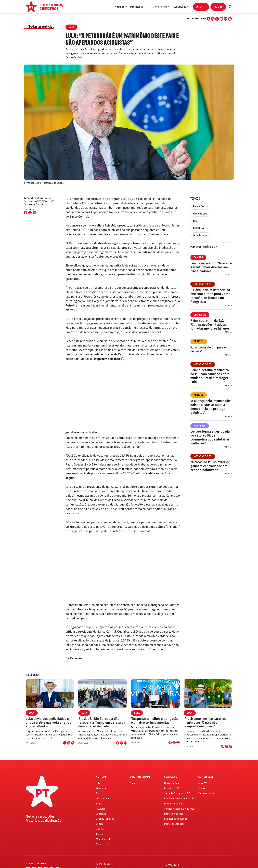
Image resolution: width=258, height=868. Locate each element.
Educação (101, 814)
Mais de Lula (32, 675)
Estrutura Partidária (174, 804)
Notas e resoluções (40, 816)
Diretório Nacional (173, 814)
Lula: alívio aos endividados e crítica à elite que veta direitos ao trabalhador (48, 722)
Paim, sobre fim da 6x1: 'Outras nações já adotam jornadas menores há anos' (210, 324)
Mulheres (200, 426)
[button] (121, 7)
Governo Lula (200, 214)
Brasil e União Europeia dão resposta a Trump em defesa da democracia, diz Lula (102, 722)
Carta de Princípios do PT (177, 793)
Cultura (100, 824)
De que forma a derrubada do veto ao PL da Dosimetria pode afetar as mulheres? (210, 437)
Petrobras (198, 228)
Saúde (99, 804)
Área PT (201, 7)
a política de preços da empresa (141, 319)
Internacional (103, 799)
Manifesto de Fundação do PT (179, 799)
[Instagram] (213, 19)
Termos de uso (103, 864)
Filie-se (218, 7)
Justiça (99, 834)
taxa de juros (200, 235)
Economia (101, 788)
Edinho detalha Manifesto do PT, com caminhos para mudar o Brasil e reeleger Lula (210, 376)
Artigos (199, 341)
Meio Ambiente (104, 839)
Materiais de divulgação (44, 821)
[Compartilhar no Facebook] (25, 213)
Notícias (101, 777)
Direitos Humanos (105, 819)
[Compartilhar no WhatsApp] (35, 213)
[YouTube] (221, 19)
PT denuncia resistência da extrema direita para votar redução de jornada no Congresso (210, 296)
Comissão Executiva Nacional (179, 809)
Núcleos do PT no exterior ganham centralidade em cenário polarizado (210, 466)
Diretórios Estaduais (174, 824)
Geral (133, 783)
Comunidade (206, 777)
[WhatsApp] (226, 19)
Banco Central (201, 206)
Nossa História (171, 783)
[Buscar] (230, 7)
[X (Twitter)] (217, 19)
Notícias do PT (203, 284)
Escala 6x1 (200, 315)
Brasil (99, 793)
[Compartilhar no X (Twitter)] (30, 213)
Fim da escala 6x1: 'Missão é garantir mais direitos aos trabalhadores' (211, 267)
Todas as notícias (39, 26)
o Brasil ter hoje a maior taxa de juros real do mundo (105, 447)
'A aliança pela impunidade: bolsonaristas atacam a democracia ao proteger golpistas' (210, 407)
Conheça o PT (172, 777)
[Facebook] (208, 19)
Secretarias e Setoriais (176, 819)
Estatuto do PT (172, 788)
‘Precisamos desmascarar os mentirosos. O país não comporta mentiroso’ (205, 722)
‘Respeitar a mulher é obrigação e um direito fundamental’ (155, 721)
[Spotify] (230, 19)
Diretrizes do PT (140, 777)
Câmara (198, 257)
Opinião (100, 829)
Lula (195, 221)
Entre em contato (207, 793)
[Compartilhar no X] (69, 743)
